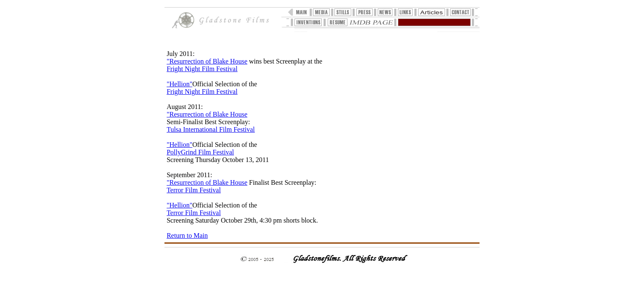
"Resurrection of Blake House (207, 61)
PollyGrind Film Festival (200, 152)
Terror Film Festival (194, 190)
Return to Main (187, 235)
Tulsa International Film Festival (211, 129)
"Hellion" (179, 84)
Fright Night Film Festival (202, 69)
